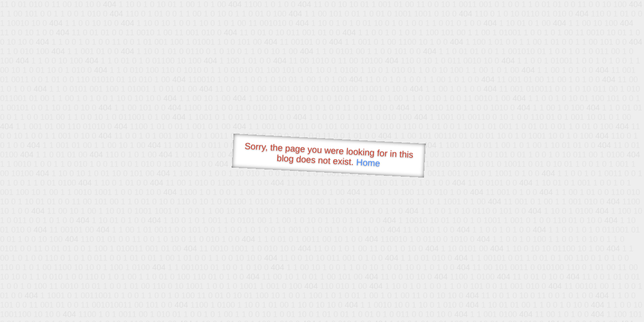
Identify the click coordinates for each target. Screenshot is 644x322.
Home (368, 163)
